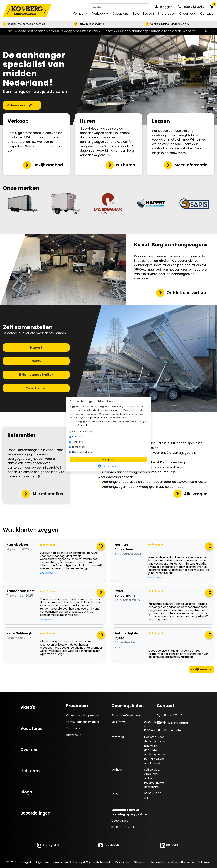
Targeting (78, 442)
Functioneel (79, 447)
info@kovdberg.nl (176, 723)
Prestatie (77, 437)
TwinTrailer (36, 388)
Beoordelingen (35, 813)
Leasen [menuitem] (149, 14)
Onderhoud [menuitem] (188, 14)
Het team (30, 771)
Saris (36, 361)
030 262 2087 (173, 715)
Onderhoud (73, 735)
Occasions (73, 728)
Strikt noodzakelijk (82, 431)
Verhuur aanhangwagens (83, 722)
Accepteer (108, 459)
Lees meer (47, 573)
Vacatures (31, 728)
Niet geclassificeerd (83, 452)
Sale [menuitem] (136, 14)
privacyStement (99, 418)
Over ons (29, 750)
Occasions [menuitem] (121, 14)
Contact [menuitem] (206, 14)
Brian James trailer (36, 375)
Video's (28, 707)
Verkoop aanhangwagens (83, 715)
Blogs (26, 792)
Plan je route (173, 730)
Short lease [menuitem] (166, 14)
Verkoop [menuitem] (100, 14)
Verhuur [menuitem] (80, 14)
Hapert (36, 347)
